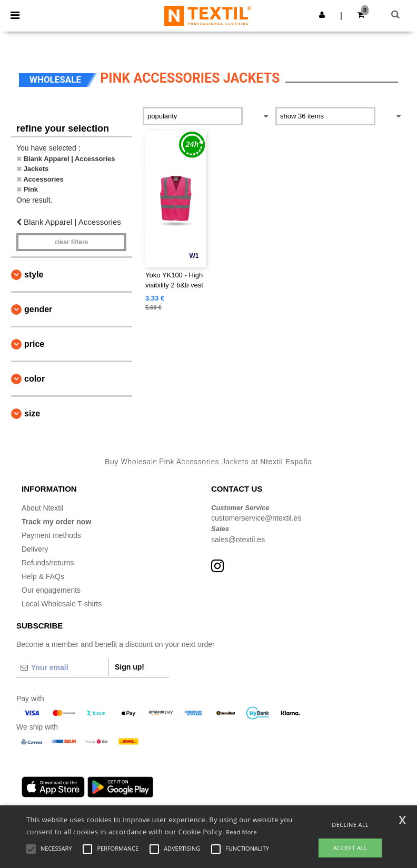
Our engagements (51, 590)
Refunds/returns (48, 563)
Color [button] (34, 379)
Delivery (35, 549)
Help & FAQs (43, 576)
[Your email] (62, 667)
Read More (241, 832)
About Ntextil (42, 508)
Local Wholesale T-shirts (62, 604)
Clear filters (71, 242)
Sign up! (130, 667)
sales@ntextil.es (238, 540)
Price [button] (34, 344)
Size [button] (32, 413)
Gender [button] (38, 309)
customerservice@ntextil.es (256, 518)
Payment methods (51, 535)
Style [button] (34, 275)
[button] (322, 15)
